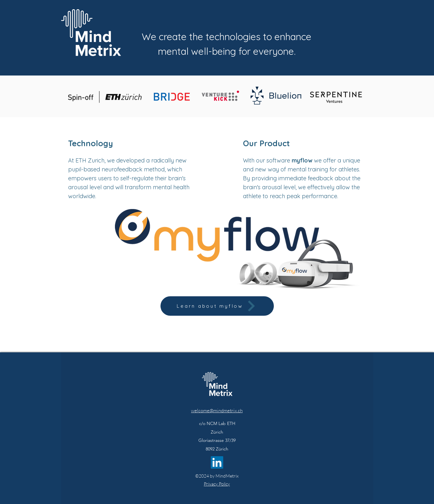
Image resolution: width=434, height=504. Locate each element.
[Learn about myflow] (217, 306)
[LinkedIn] (217, 462)
